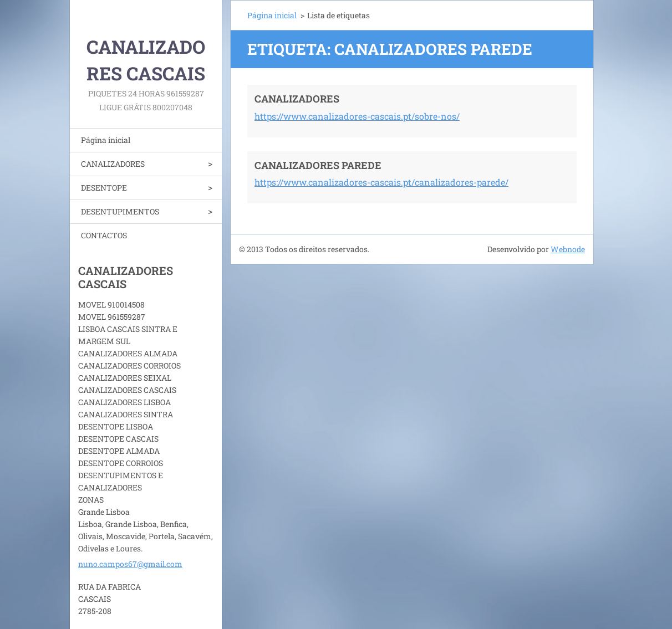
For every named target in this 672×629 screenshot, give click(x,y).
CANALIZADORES (113, 164)
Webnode (568, 249)
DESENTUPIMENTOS (120, 211)
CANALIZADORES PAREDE (318, 165)
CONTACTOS (104, 235)
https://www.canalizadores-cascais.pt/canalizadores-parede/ (381, 182)
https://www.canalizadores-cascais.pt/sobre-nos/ (357, 116)
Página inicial (106, 140)
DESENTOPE (104, 188)
